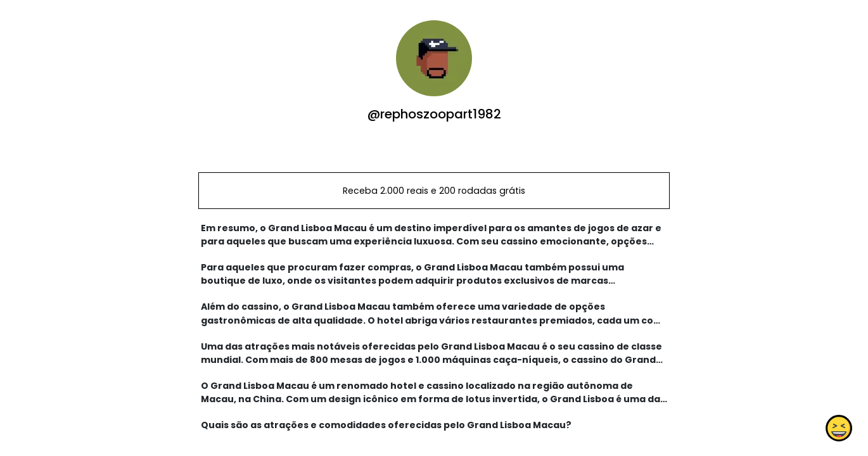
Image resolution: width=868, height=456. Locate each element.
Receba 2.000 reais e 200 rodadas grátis (434, 191)
